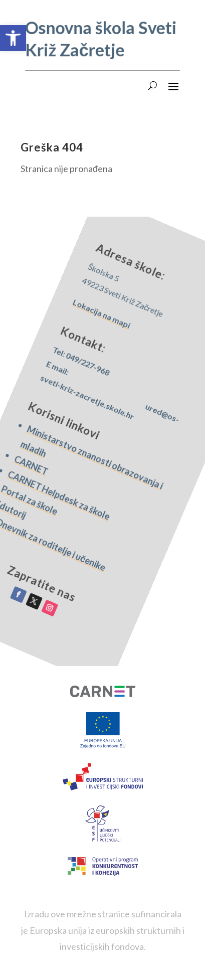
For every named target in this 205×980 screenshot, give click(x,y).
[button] (13, 38)
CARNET (27, 436)
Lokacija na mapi (151, 323)
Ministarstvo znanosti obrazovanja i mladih (83, 453)
